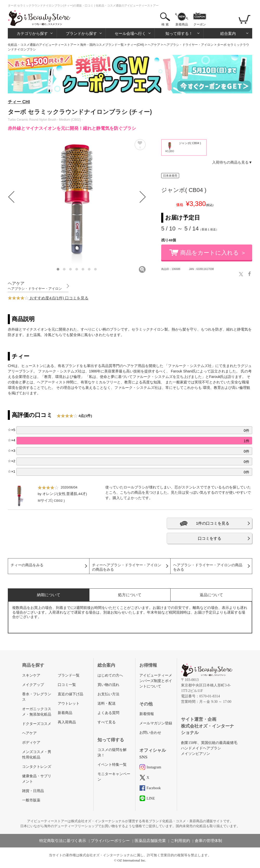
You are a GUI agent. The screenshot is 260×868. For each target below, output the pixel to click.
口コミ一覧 (67, 685)
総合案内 (228, 33)
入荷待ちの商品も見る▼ (232, 162)
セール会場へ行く (130, 33)
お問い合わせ (150, 733)
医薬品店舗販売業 (150, 841)
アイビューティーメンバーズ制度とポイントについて (156, 681)
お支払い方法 (108, 694)
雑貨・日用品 (33, 791)
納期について (49, 595)
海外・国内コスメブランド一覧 (102, 45)
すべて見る (107, 722)
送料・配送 (107, 703)
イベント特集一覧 (112, 765)
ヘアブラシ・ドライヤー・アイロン (188, 45)
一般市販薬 (31, 800)
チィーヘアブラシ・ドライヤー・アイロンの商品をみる (127, 567)
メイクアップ (33, 685)
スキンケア (31, 675)
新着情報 (147, 714)
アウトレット (69, 703)
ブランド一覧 (69, 675)
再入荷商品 (67, 722)
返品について (211, 595)
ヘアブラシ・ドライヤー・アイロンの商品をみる (208, 567)
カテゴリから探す (32, 33)
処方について (130, 595)
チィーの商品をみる (27, 565)
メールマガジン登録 (156, 723)
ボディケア (31, 742)
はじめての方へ (110, 675)
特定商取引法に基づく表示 (63, 841)
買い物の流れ (108, 685)
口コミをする (210, 538)
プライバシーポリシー (110, 841)
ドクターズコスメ (37, 724)
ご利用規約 (180, 841)
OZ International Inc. (132, 860)
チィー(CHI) (136, 45)
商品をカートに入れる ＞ (213, 253)
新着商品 (182, 24)
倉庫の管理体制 (208, 841)
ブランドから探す (81, 33)
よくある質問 (108, 713)
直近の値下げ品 (70, 694)
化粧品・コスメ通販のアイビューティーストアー (42, 45)
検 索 (165, 24)
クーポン (200, 24)
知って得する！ (179, 33)
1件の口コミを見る (213, 523)
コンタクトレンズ (37, 767)
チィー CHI (19, 102)
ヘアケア (154, 45)
